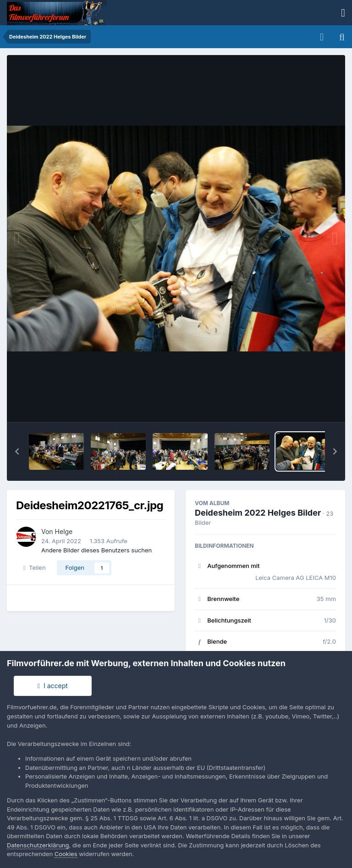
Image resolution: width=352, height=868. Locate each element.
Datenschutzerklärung (38, 845)
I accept (53, 686)
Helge (64, 531)
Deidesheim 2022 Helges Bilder (258, 513)
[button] (17, 451)
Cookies (66, 854)
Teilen (35, 568)
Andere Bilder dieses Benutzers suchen (96, 550)
